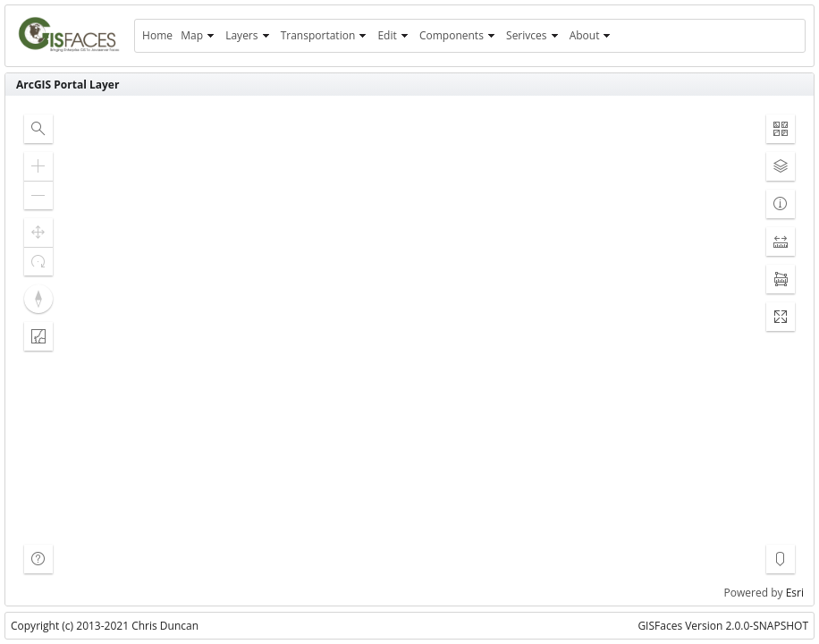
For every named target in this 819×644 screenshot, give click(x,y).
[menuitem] (157, 36)
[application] (409, 351)
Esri (795, 593)
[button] (38, 129)
